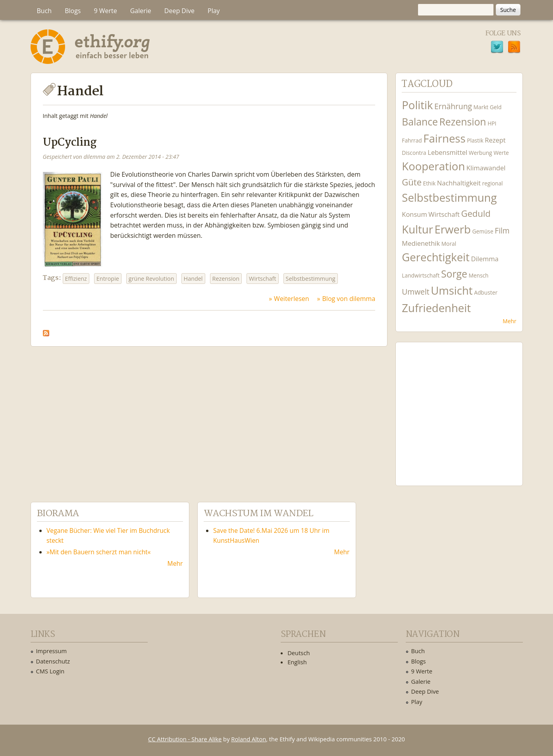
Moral (449, 244)
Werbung (481, 153)
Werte (501, 153)
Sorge (454, 274)
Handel (193, 279)
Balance (420, 122)
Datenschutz (53, 661)
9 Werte (105, 11)
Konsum (414, 214)
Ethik (430, 183)
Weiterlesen (291, 299)
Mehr (509, 321)
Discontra (414, 153)
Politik (417, 105)
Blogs (73, 11)
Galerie (141, 11)
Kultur (417, 229)
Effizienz (76, 279)
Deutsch (299, 653)
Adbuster (486, 292)
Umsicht (452, 290)
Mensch (478, 275)
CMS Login (50, 671)
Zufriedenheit (436, 308)
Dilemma (485, 259)
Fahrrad (412, 140)
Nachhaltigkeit (459, 183)
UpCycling (70, 143)
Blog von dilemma (349, 299)
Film (502, 230)
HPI (492, 123)
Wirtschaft (262, 279)
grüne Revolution (151, 279)
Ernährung (453, 106)
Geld (496, 107)
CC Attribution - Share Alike (185, 739)
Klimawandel (486, 168)
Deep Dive (179, 11)
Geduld (476, 213)
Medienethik (421, 243)
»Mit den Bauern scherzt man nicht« (99, 552)
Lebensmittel (447, 152)
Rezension (226, 279)
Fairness (444, 138)
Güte (412, 182)
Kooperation (433, 166)
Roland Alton (249, 739)
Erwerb (453, 229)
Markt (481, 107)
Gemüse (483, 231)
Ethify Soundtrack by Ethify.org (459, 408)
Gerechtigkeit (436, 257)
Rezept (495, 140)
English (297, 662)
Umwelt (415, 292)
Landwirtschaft (421, 275)
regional (492, 183)
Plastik (475, 140)
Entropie (108, 279)
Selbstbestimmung (311, 279)
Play (214, 11)
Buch (44, 11)
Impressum (52, 651)
